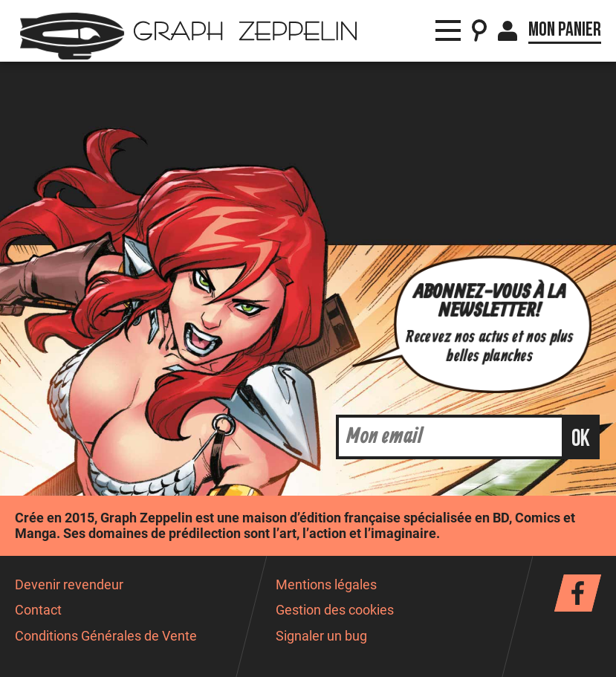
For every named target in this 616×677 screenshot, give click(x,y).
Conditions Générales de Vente (106, 636)
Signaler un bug (321, 636)
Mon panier (565, 30)
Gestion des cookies (335, 610)
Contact (38, 610)
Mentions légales (326, 585)
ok (581, 439)
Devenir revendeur (69, 585)
